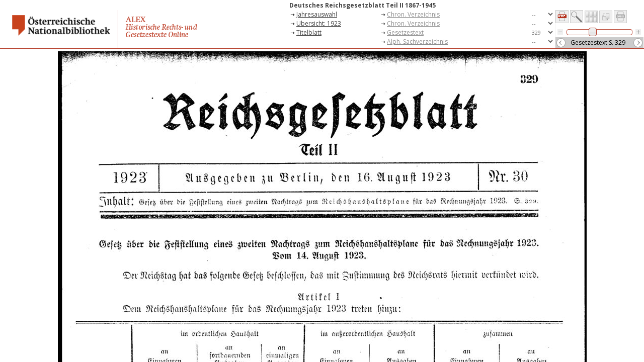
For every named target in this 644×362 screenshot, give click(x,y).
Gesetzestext (405, 32)
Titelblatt (309, 32)
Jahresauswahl (317, 14)
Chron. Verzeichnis (413, 14)
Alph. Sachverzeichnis (417, 41)
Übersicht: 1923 (319, 23)
